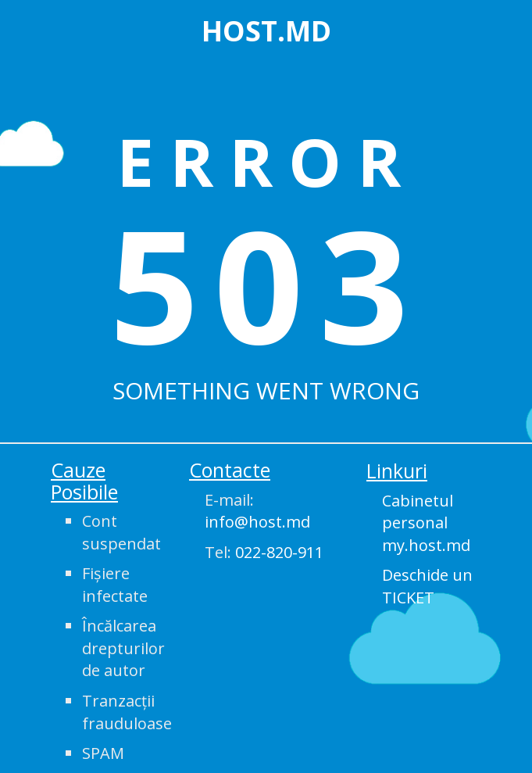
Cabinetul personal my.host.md (426, 523)
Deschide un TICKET (427, 586)
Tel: (264, 552)
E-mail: (257, 511)
